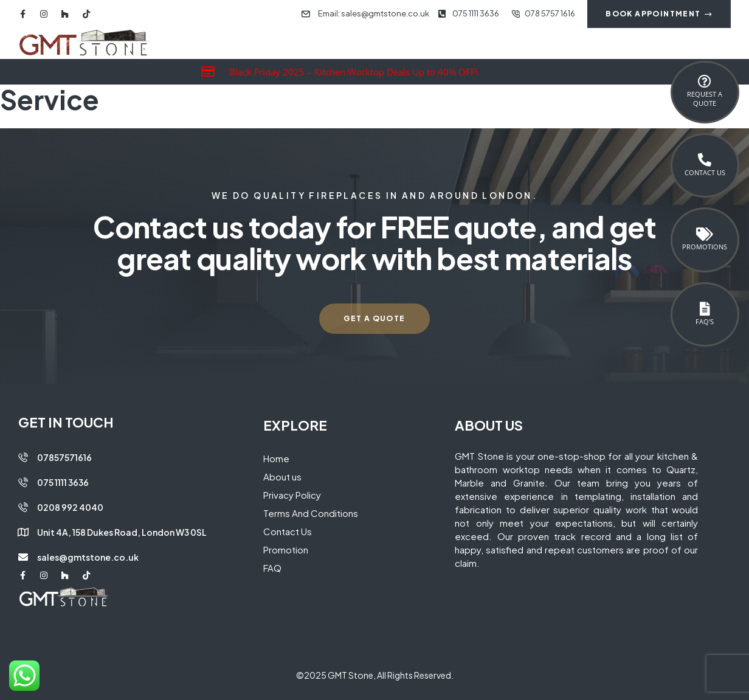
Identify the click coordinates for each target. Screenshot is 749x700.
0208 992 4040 (70, 507)
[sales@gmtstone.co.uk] (23, 557)
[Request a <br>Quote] (705, 81)
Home (276, 458)
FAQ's (705, 321)
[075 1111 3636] (23, 482)
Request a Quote (705, 99)
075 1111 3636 (63, 482)
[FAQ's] (705, 309)
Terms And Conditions (311, 513)
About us (282, 476)
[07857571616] (23, 457)
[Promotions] (705, 234)
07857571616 (64, 457)
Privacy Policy (292, 495)
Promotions (705, 247)
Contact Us (705, 172)
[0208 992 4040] (23, 507)
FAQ (272, 568)
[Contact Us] (705, 160)
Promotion (286, 549)
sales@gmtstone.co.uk (88, 557)
